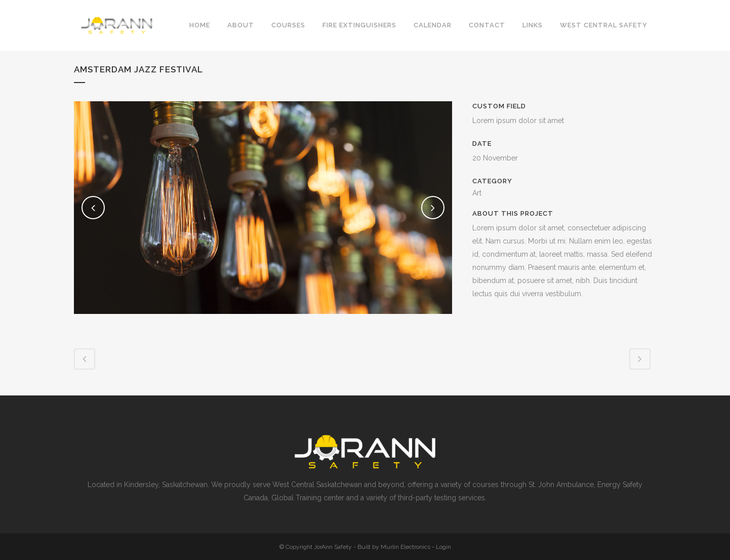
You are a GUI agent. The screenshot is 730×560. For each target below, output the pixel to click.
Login (443, 547)
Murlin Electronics (405, 547)
